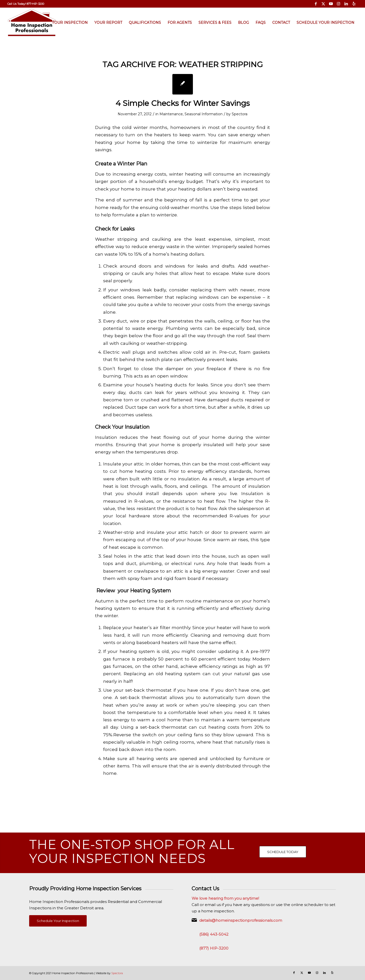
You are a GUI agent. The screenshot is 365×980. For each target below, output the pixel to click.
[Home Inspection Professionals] (32, 23)
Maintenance (171, 114)
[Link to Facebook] (316, 4)
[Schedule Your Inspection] (58, 921)
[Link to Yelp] (354, 4)
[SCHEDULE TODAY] (283, 852)
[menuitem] (26, 4)
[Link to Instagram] (339, 4)
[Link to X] (323, 4)
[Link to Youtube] (331, 4)
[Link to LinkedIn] (346, 4)
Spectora (240, 114)
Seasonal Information (204, 114)
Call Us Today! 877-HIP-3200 (26, 4)
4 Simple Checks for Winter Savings (183, 103)
